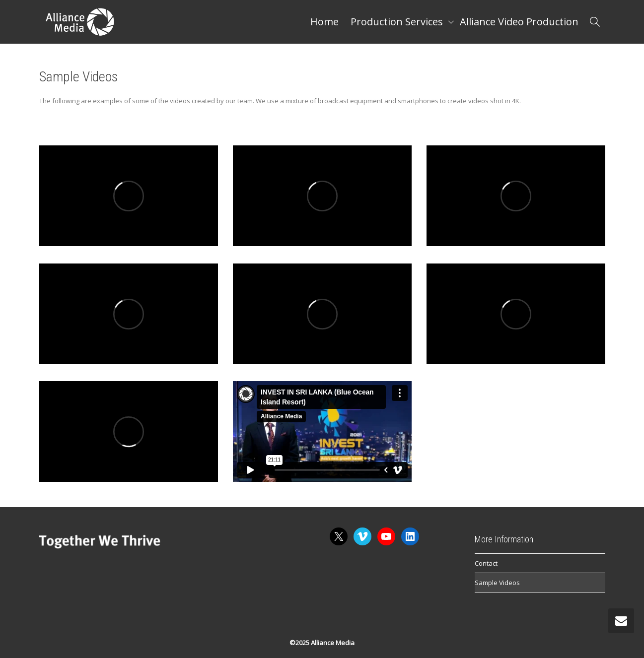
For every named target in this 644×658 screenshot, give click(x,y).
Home (324, 22)
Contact (486, 563)
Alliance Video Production (519, 22)
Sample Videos (497, 583)
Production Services (398, 22)
